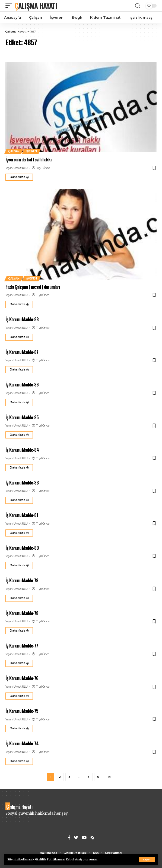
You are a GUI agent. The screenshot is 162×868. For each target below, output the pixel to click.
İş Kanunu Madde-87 (22, 352)
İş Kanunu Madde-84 (22, 450)
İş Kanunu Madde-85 (22, 417)
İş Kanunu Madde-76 (22, 678)
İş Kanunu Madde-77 (22, 646)
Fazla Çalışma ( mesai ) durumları (33, 287)
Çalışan (14, 151)
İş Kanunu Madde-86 (22, 384)
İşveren (31, 151)
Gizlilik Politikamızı (50, 859)
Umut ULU (20, 168)
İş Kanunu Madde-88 (22, 319)
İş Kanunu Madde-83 (22, 482)
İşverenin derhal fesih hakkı (29, 159)
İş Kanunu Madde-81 (22, 515)
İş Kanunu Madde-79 (22, 580)
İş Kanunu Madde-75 (22, 711)
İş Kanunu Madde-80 (22, 548)
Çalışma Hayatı (36, 6)
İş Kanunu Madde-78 (22, 613)
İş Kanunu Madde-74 (22, 743)
